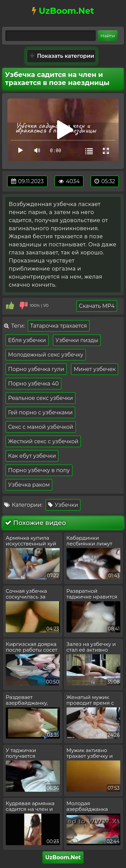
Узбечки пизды (77, 340)
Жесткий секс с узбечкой (43, 441)
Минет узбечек (95, 369)
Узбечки (63, 505)
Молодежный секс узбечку (46, 355)
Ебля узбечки (27, 340)
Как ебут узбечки (32, 456)
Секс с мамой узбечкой (41, 427)
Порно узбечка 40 (33, 384)
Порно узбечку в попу (39, 470)
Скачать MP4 (97, 306)
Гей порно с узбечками (40, 412)
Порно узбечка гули (36, 369)
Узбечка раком (29, 485)
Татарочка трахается (59, 326)
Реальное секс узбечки (40, 398)
